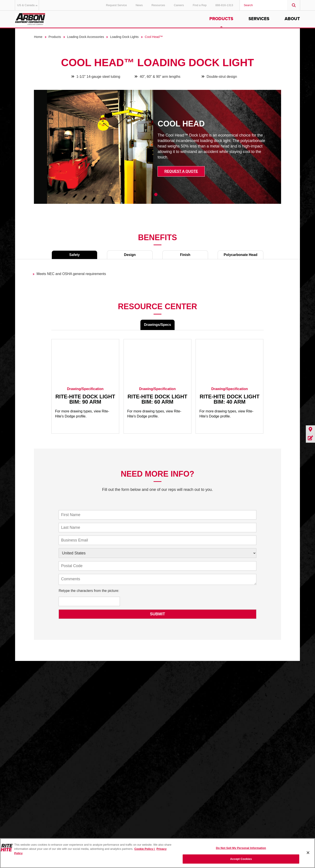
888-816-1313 (224, 5)
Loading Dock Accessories (86, 37)
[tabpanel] (157, 150)
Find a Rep (200, 5)
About (292, 19)
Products (221, 19)
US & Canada (28, 5)
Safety (74, 255)
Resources (158, 5)
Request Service (116, 5)
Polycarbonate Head (241, 255)
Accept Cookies (241, 859)
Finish (185, 255)
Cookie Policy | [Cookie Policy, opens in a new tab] (145, 849)
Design (130, 255)
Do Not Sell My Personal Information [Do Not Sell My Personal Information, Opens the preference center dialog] (241, 848)
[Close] (308, 853)
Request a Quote (181, 171)
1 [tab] (156, 194)
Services (259, 19)
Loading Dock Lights (124, 37)
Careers (179, 5)
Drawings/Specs (157, 325)
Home (38, 37)
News (139, 5)
